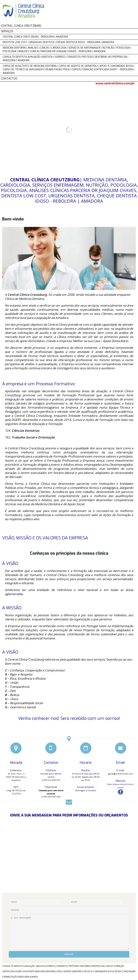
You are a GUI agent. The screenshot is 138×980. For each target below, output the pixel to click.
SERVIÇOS (7, 31)
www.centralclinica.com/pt (115, 83)
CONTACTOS (9, 79)
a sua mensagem (69, 932)
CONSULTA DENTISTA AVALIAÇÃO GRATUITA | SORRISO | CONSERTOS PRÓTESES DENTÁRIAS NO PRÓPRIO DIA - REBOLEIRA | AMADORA (66, 59)
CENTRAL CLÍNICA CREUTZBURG (21, 26)
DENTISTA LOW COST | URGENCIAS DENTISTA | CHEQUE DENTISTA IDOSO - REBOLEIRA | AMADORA (58, 42)
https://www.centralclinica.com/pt (121, 786)
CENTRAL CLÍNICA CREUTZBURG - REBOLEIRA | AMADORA (35, 37)
